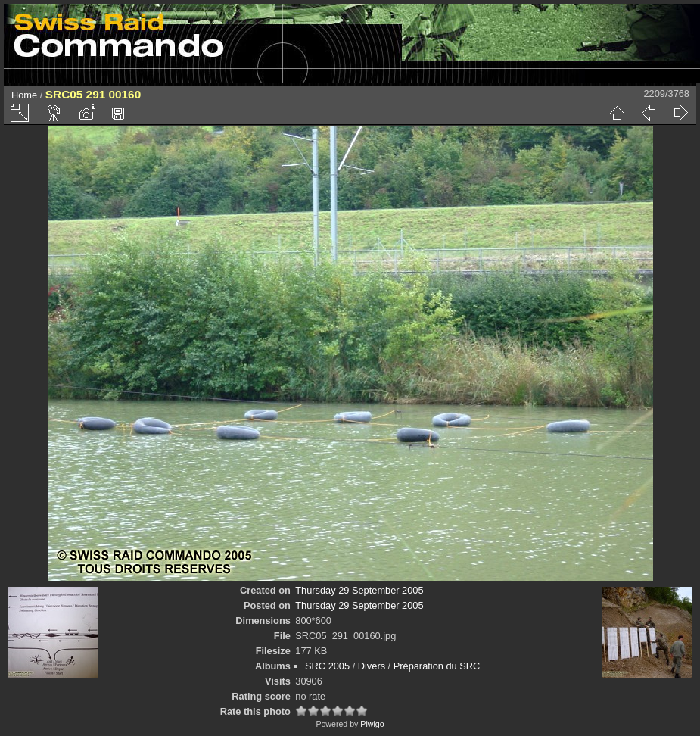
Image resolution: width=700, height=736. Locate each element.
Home (24, 95)
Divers (372, 666)
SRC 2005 (327, 666)
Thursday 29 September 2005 (359, 590)
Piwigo (372, 724)
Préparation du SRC (437, 666)
